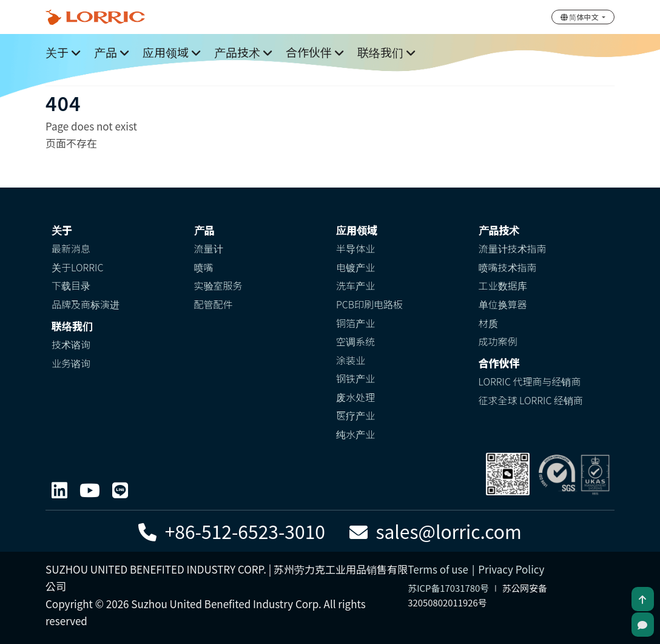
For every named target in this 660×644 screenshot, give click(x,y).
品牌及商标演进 (86, 304)
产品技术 (237, 52)
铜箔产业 (355, 323)
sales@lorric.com (436, 531)
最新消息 (71, 248)
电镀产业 (355, 267)
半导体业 (355, 248)
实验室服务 (218, 285)
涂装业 (351, 360)
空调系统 (355, 341)
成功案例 (498, 341)
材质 (488, 323)
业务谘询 (71, 363)
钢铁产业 (355, 378)
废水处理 (355, 397)
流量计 (209, 248)
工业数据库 (503, 285)
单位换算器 (503, 304)
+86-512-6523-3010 (232, 531)
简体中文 (580, 17)
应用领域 (166, 52)
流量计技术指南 (513, 248)
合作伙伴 (309, 52)
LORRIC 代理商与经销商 (530, 381)
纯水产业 (355, 434)
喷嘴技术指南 (508, 267)
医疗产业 (355, 415)
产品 (106, 52)
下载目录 (71, 285)
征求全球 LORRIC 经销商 (531, 400)
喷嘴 (204, 267)
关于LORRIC (77, 267)
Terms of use (438, 569)
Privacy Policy (511, 569)
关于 (57, 52)
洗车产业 (355, 285)
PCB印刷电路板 (369, 304)
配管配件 (214, 304)
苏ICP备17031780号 (448, 588)
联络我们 (380, 52)
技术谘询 (71, 344)
